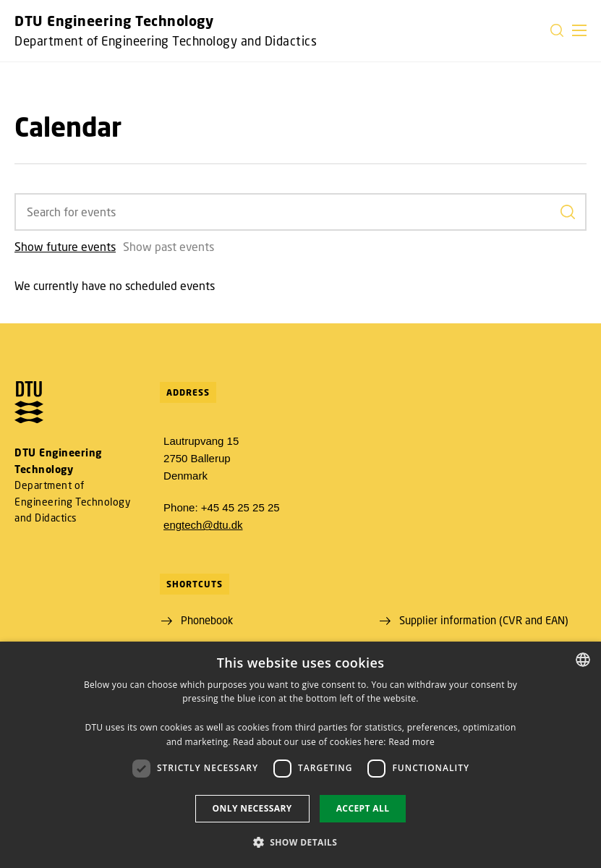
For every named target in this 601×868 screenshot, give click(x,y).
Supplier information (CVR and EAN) (484, 620)
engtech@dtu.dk (203, 525)
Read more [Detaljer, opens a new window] (412, 742)
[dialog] (300, 755)
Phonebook (207, 620)
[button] (579, 30)
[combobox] (583, 660)
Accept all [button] (363, 808)
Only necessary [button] (252, 808)
